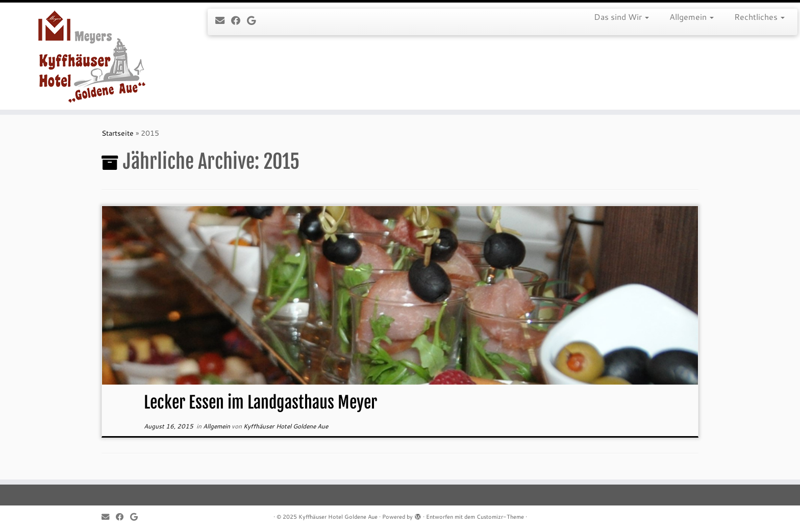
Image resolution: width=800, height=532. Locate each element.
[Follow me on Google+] (255, 20)
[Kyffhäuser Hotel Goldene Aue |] (92, 56)
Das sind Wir (621, 17)
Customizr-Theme (500, 517)
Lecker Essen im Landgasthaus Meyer (260, 402)
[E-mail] (223, 20)
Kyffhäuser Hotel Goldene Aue (286, 426)
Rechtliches (759, 17)
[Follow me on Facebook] (239, 20)
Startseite (118, 133)
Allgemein (692, 17)
